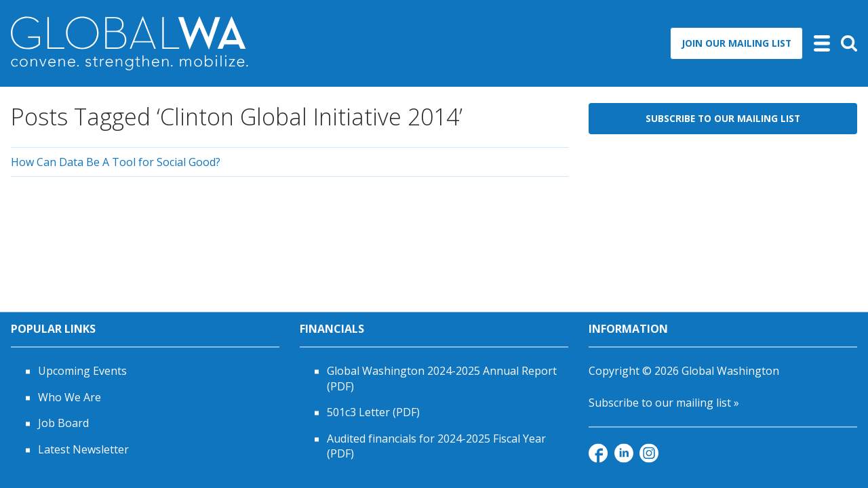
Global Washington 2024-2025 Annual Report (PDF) (442, 379)
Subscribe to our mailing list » (664, 403)
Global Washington (730, 371)
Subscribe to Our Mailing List (723, 118)
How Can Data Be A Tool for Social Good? (116, 162)
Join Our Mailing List (736, 43)
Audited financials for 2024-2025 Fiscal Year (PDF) (436, 446)
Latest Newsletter (83, 449)
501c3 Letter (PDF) (373, 413)
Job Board (63, 424)
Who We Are (70, 397)
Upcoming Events (82, 371)
